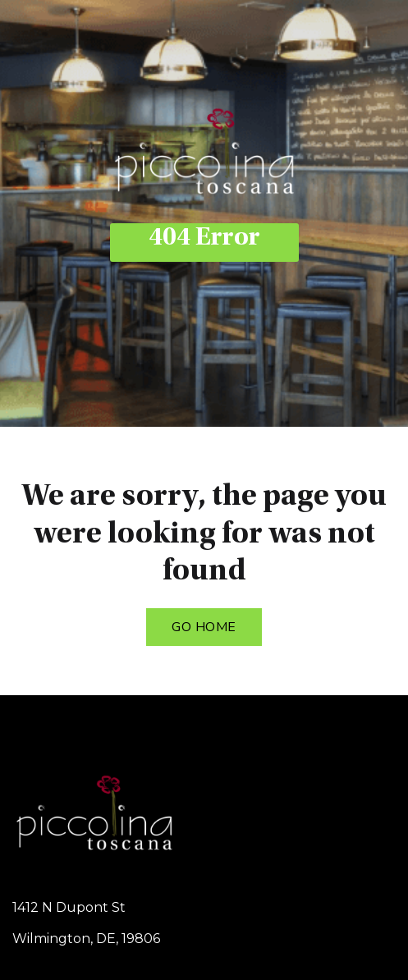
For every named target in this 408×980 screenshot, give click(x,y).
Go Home (204, 627)
